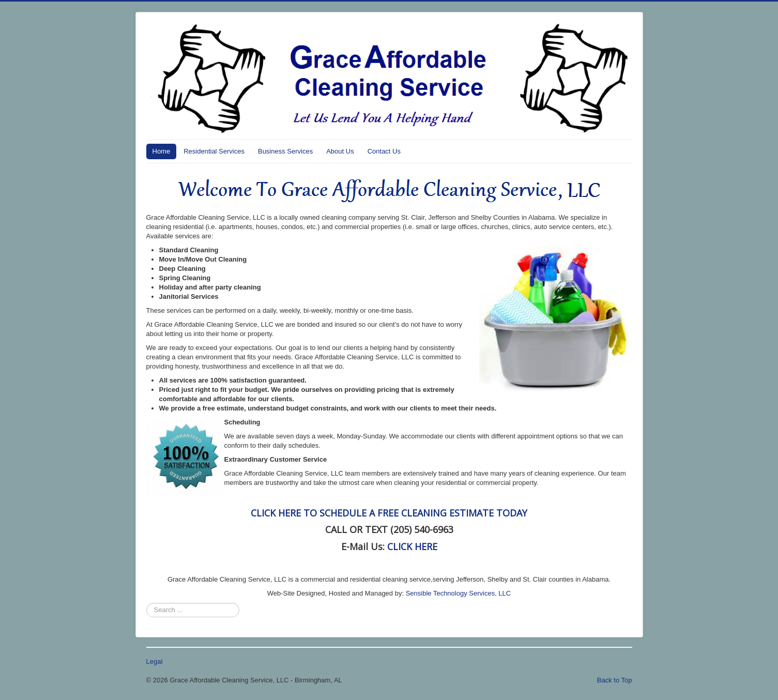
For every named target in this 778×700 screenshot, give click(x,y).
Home (162, 151)
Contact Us (384, 151)
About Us (340, 151)
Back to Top (615, 680)
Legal (155, 661)
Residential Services (214, 151)
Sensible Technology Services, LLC (459, 593)
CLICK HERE (412, 546)
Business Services (285, 151)
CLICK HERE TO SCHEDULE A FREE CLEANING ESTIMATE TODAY (389, 513)
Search (147, 603)
